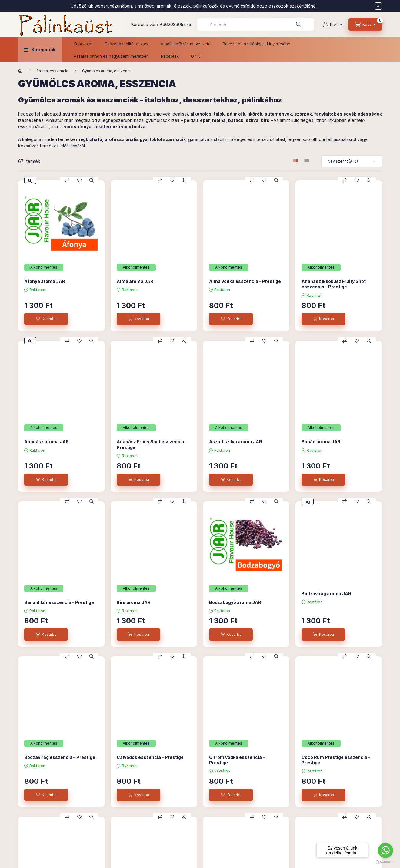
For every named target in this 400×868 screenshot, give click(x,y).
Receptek (170, 56)
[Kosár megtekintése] (365, 25)
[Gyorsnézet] (92, 180)
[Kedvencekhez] (79, 180)
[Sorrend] (352, 161)
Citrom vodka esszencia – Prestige (237, 760)
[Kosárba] (46, 319)
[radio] (307, 161)
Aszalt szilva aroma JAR (236, 442)
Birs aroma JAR (134, 602)
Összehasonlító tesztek (127, 44)
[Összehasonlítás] (67, 180)
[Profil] (333, 25)
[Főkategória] (20, 71)
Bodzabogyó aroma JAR (235, 602)
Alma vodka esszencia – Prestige (245, 281)
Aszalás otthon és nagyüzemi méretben (111, 56)
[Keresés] (299, 25)
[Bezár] (378, 6)
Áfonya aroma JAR (45, 281)
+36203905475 (176, 24)
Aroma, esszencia (52, 71)
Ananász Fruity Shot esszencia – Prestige (152, 444)
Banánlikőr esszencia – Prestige (59, 602)
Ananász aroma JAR (47, 442)
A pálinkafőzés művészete (186, 44)
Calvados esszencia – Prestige (150, 757)
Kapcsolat (83, 44)
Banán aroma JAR (321, 442)
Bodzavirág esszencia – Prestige (60, 757)
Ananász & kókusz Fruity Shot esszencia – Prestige (334, 284)
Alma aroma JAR (135, 281)
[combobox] (255, 25)
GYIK (195, 56)
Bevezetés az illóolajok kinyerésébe (257, 44)
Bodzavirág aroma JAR (326, 593)
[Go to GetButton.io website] (385, 862)
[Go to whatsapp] (385, 850)
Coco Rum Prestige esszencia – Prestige (336, 760)
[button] (40, 50)
